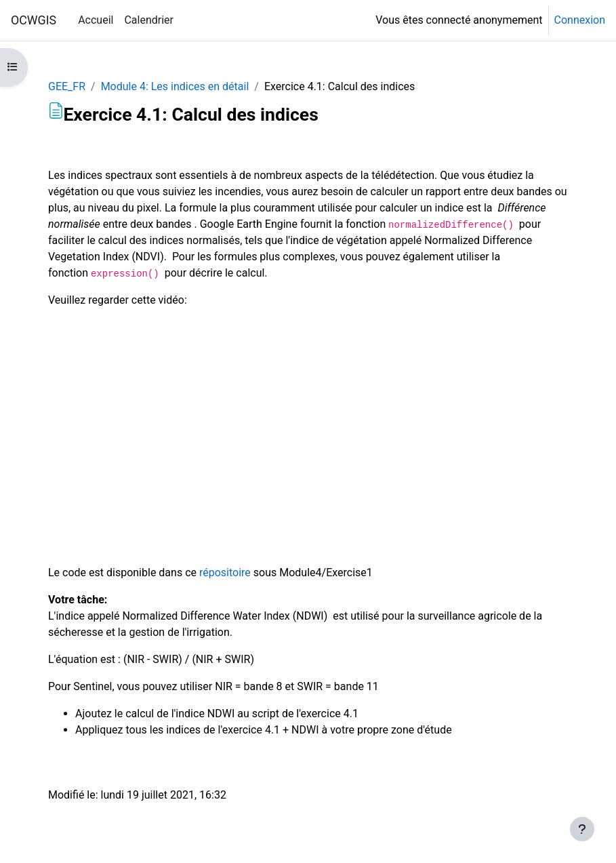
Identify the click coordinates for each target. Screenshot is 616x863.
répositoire (225, 573)
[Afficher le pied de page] (582, 829)
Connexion (580, 20)
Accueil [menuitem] (96, 20)
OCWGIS (34, 20)
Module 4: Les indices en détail (175, 86)
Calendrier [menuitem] (149, 20)
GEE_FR (67, 86)
